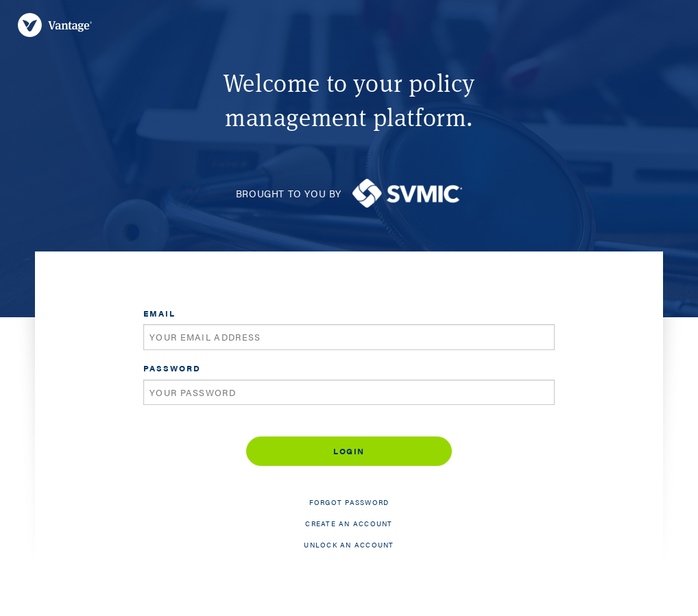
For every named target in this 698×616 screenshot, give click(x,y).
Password (172, 368)
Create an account (349, 523)
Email (159, 313)
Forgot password (349, 502)
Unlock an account (349, 545)
